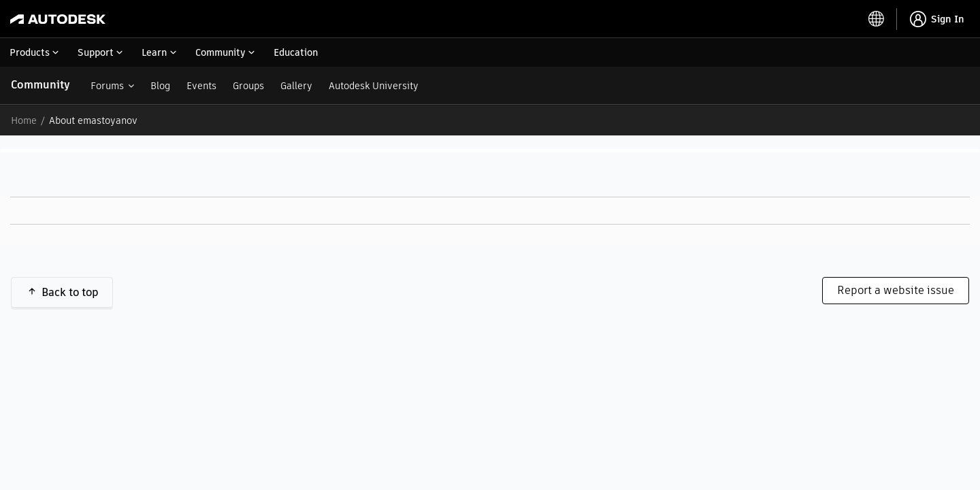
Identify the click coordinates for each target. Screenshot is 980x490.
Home (24, 120)
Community (40, 85)
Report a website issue (896, 290)
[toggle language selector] (877, 19)
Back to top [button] (70, 292)
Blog (160, 86)
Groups (248, 86)
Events (201, 86)
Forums (107, 86)
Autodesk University (374, 86)
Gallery (296, 86)
